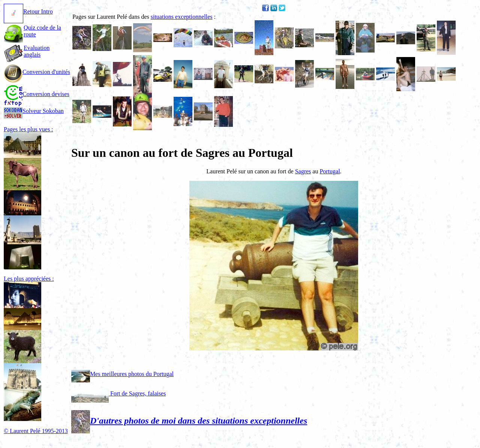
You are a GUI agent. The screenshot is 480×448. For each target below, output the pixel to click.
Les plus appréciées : (29, 279)
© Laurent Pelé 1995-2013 (36, 431)
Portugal (330, 171)
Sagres (303, 171)
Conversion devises (37, 94)
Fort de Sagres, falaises (118, 393)
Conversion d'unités (37, 72)
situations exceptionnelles (182, 17)
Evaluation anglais (37, 51)
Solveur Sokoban (34, 111)
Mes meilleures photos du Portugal (122, 374)
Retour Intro (28, 11)
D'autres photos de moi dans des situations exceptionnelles (189, 421)
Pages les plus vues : (28, 129)
